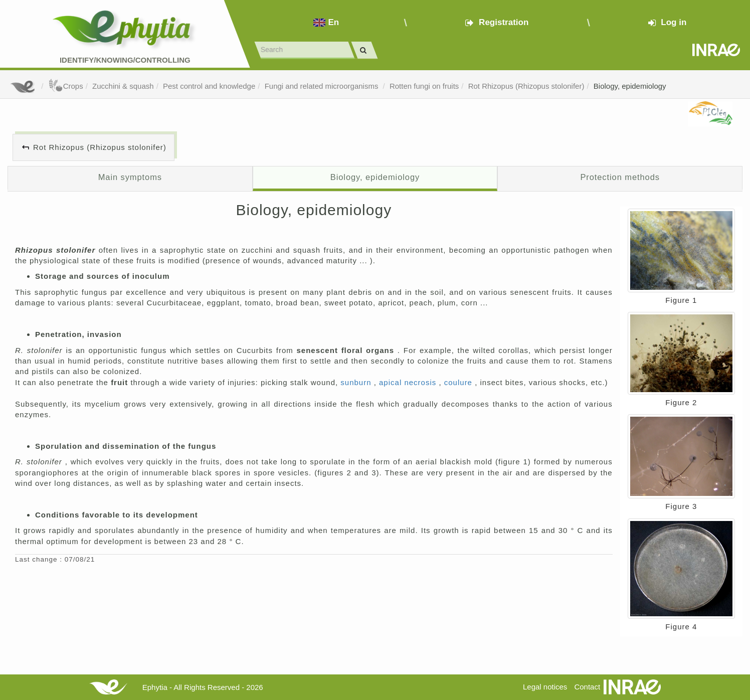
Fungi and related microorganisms (323, 86)
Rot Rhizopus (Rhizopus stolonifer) (526, 86)
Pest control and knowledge (209, 86)
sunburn (357, 382)
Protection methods (620, 177)
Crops (66, 86)
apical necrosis (409, 382)
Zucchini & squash (123, 86)
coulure (459, 382)
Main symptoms (130, 177)
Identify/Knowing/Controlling (125, 60)
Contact (587, 687)
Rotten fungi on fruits (424, 86)
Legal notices (545, 687)
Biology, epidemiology (630, 86)
